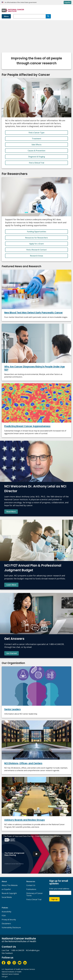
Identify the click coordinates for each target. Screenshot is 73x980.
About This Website (10, 885)
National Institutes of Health (12, 972)
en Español (6, 889)
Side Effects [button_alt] (36, 145)
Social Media (7, 897)
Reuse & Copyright (9, 893)
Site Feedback (7, 953)
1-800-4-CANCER (18, 950)
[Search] (48, 16)
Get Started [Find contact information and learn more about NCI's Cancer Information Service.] (12, 653)
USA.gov (5, 977)
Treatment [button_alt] (37, 139)
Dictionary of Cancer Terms (35, 894)
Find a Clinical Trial (34, 899)
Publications (31, 889)
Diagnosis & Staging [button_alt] (37, 157)
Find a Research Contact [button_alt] (36, 250)
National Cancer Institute (10, 974)
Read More (11, 512)
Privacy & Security (9, 920)
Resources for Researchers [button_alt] (36, 238)
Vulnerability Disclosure (11, 927)
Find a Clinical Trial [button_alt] (36, 163)
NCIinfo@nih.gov (33, 950)
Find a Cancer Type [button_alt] (36, 133)
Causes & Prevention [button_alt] (36, 151)
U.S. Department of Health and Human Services (18, 969)
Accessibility (6, 912)
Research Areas (36, 256)
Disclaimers (6, 924)
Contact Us (31, 885)
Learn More (11, 585)
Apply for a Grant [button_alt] (37, 244)
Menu (6, 16)
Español (67, 2)
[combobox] (30, 16)
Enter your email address (59, 889)
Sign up (54, 899)
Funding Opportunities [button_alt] (37, 232)
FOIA (4, 916)
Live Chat (5, 950)
